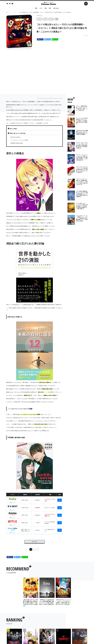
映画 (36, 8)
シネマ (41, 8)
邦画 (50, 8)
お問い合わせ (56, 8)
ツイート (48, 39)
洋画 (46, 8)
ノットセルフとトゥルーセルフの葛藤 (19, 140)
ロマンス (51, 19)
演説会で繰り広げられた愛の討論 (18, 133)
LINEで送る (55, 39)
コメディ (15, 12)
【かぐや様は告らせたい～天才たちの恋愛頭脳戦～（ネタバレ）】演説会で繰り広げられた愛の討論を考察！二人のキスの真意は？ (45, 12)
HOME (9, 12)
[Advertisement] (47, 71)
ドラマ (45, 19)
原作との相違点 (13, 129)
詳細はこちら (13, 502)
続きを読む (35, 541)
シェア (40, 39)
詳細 (60, 500)
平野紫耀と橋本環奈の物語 (17, 143)
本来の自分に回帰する (15, 137)
